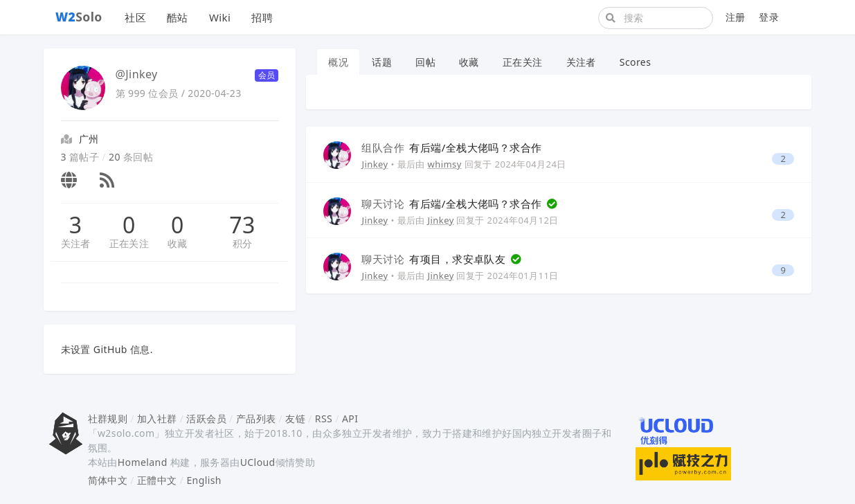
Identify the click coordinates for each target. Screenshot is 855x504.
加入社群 (157, 418)
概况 (338, 62)
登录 (769, 17)
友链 (295, 418)
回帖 (425, 62)
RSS (324, 418)
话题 (382, 62)
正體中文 (157, 480)
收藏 (178, 243)
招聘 (262, 17)
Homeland (143, 462)
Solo (79, 17)
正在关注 (129, 243)
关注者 (76, 243)
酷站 (178, 17)
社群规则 (108, 418)
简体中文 (108, 480)
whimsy (445, 164)
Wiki (220, 17)
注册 (736, 17)
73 (242, 225)
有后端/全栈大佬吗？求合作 (451, 147)
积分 (243, 243)
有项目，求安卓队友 (435, 259)
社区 (135, 17)
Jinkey (375, 164)
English (204, 480)
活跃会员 (206, 418)
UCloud (258, 462)
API (350, 418)
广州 (89, 139)
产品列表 (256, 418)
